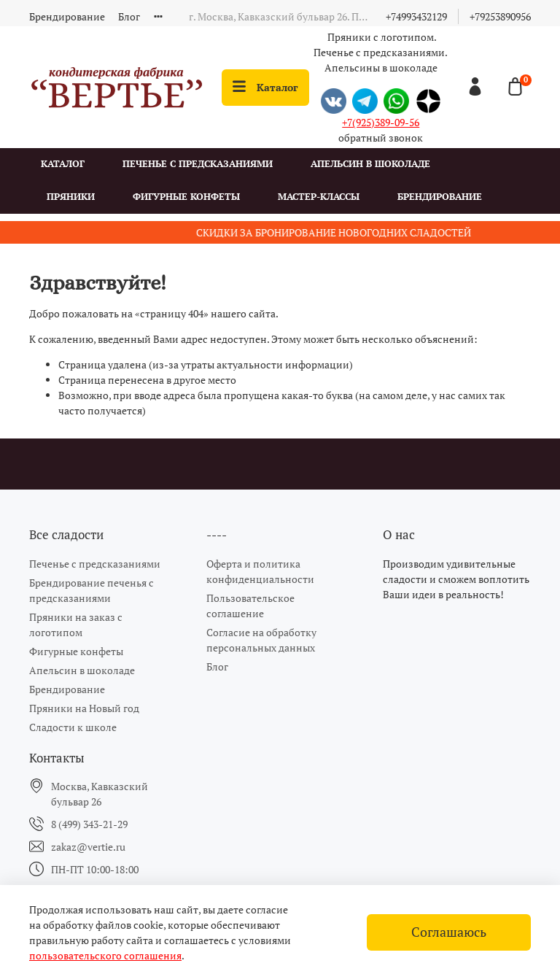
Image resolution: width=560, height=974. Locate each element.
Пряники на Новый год (84, 708)
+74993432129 (416, 16)
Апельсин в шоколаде (370, 164)
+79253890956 (500, 16)
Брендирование (67, 16)
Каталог (265, 87)
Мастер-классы (319, 197)
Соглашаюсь (449, 932)
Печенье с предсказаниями (198, 164)
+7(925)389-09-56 (381, 122)
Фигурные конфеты (186, 197)
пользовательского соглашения (105, 955)
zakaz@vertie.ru (88, 847)
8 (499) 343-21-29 (89, 824)
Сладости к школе (73, 727)
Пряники (71, 197)
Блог (129, 16)
